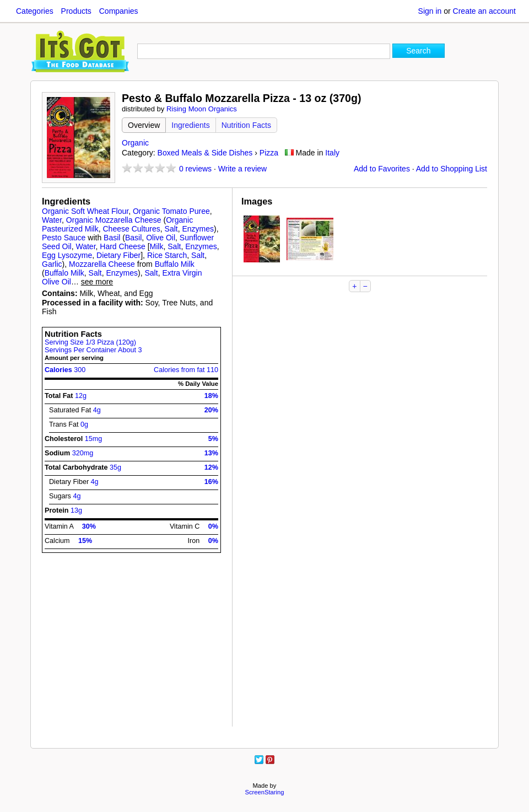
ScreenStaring (265, 792)
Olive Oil (161, 238)
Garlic (52, 264)
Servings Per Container (93, 350)
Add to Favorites (382, 169)
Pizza (269, 153)
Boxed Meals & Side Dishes (205, 153)
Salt (171, 229)
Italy (332, 153)
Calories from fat (186, 370)
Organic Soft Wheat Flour (85, 211)
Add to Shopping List (452, 169)
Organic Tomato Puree (171, 211)
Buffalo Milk (175, 264)
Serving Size (90, 342)
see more (97, 282)
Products (76, 11)
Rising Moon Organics (202, 109)
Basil (112, 238)
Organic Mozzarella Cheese (114, 220)
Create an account (484, 11)
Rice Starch (167, 255)
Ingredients (190, 125)
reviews (195, 169)
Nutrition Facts (246, 125)
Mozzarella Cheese (102, 264)
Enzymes (198, 229)
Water (52, 220)
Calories (65, 370)
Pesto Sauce (64, 238)
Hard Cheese (123, 246)
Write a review (242, 169)
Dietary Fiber (118, 255)
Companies (119, 11)
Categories (35, 11)
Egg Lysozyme (67, 255)
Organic (135, 143)
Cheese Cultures (131, 229)
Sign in (430, 11)
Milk (157, 246)
